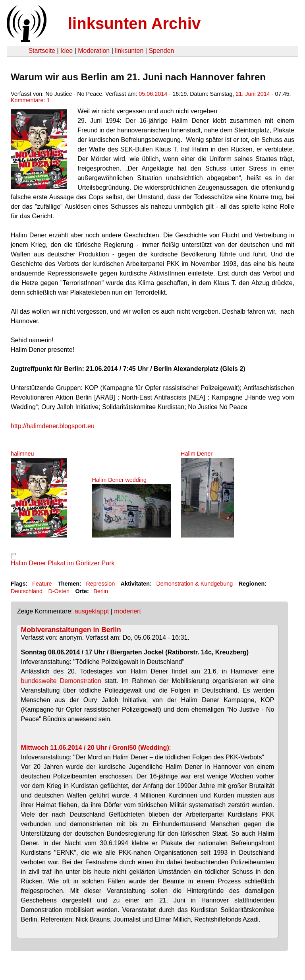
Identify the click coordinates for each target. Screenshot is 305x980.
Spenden (161, 51)
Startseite (42, 51)
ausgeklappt (92, 611)
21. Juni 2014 (253, 94)
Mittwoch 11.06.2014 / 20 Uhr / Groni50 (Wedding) (95, 748)
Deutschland (27, 591)
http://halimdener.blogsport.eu (53, 426)
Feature (42, 584)
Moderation (94, 51)
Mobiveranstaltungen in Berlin (71, 630)
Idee (67, 51)
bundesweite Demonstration (61, 681)
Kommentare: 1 (30, 100)
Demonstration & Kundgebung (194, 584)
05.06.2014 (153, 94)
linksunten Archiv (134, 23)
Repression (100, 584)
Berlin (101, 591)
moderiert (127, 611)
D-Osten (59, 591)
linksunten (129, 51)
